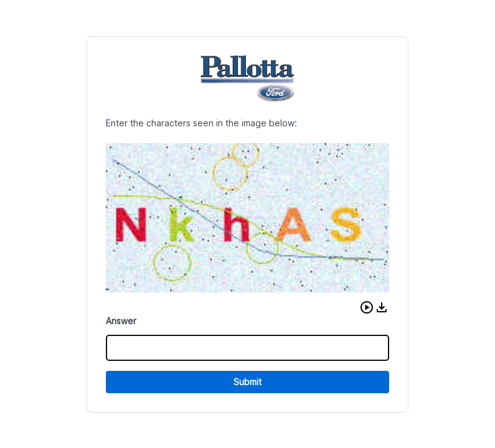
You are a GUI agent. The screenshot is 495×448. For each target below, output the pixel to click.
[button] (367, 307)
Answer (121, 321)
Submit (247, 382)
